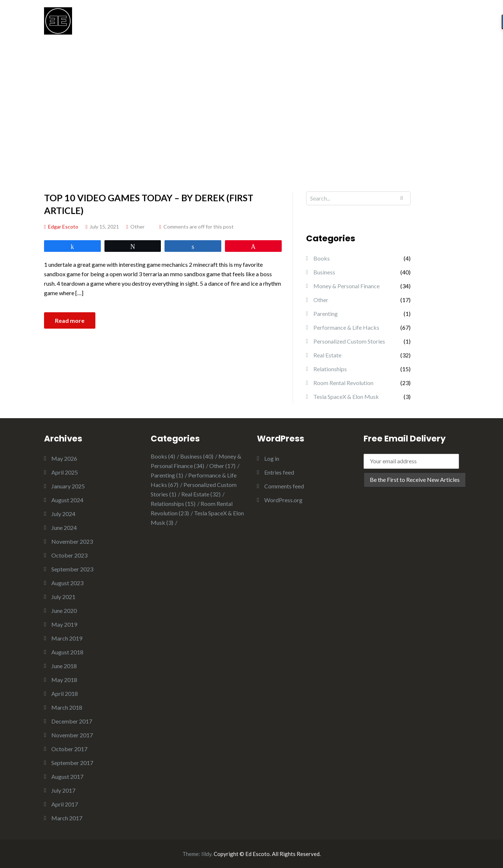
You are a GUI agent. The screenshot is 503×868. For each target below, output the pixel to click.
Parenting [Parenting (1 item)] (167, 475)
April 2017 (65, 804)
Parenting (326, 314)
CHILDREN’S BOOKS (374, 24)
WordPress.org (283, 500)
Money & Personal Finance (346, 286)
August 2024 (67, 500)
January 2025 (68, 486)
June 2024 (64, 528)
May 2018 (64, 680)
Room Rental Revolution (343, 383)
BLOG (323, 24)
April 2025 (65, 472)
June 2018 (64, 666)
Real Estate (327, 355)
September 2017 (72, 763)
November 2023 (72, 541)
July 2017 (63, 790)
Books (322, 258)
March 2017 (67, 818)
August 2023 (67, 583)
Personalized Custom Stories (349, 341)
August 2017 (67, 776)
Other (137, 227)
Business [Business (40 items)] (197, 456)
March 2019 (67, 638)
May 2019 (64, 624)
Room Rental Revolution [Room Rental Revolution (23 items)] (192, 508)
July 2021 (63, 597)
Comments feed (284, 486)
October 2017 (69, 749)
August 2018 (67, 652)
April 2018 (65, 693)
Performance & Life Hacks (346, 327)
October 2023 (69, 555)
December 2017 (72, 721)
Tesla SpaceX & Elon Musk (346, 397)
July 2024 (63, 514)
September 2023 (72, 569)
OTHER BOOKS (438, 24)
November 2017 (72, 735)
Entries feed (279, 472)
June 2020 (64, 611)
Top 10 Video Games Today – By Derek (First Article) (149, 204)
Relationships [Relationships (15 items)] (173, 504)
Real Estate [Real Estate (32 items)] (201, 494)
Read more (70, 320)
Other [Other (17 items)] (222, 466)
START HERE (283, 24)
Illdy (206, 854)
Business (324, 272)
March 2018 (67, 707)
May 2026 (64, 458)
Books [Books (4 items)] (163, 456)
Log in (272, 458)
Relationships (330, 369)
